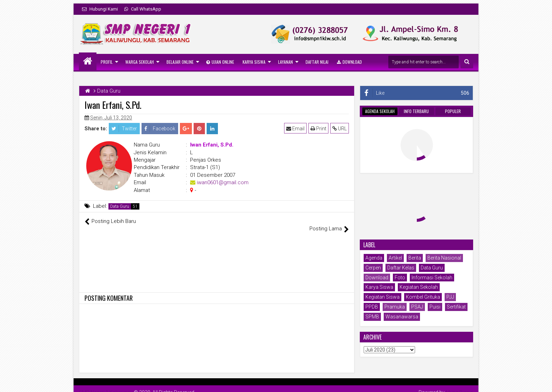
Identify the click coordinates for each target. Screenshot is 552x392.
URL (340, 129)
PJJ (450, 297)
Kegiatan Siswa (382, 297)
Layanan (286, 62)
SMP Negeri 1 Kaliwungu (106, 385)
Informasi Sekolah (432, 278)
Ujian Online (220, 62)
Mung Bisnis (459, 385)
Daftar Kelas (401, 268)
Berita (415, 258)
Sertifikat (456, 307)
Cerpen (373, 268)
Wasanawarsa (402, 317)
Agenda (374, 258)
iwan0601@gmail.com (223, 182)
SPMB (372, 317)
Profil (107, 62)
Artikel (395, 258)
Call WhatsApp (143, 9)
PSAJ (417, 307)
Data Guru (120, 206)
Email (295, 129)
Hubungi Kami (100, 9)
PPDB (372, 307)
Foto (400, 278)
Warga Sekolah (140, 62)
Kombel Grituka (423, 297)
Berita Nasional (444, 258)
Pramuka (395, 307)
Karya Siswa (254, 62)
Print (318, 129)
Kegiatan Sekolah (419, 287)
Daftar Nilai (317, 62)
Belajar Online (180, 62)
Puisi (435, 307)
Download (349, 62)
